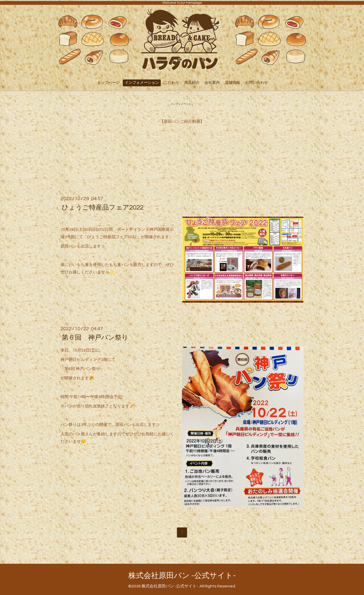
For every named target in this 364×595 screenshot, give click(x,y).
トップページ (108, 83)
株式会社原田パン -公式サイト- (182, 576)
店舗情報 (232, 83)
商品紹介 (192, 83)
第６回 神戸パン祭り (95, 338)
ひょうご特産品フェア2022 (103, 208)
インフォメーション (142, 83)
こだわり (172, 83)
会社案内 (212, 83)
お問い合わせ (256, 83)
